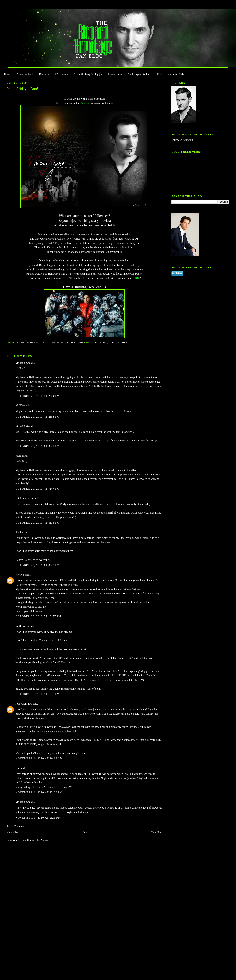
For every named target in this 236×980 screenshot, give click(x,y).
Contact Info (115, 74)
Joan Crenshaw (24, 704)
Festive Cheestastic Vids (171, 74)
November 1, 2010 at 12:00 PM (39, 793)
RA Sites (44, 74)
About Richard (25, 74)
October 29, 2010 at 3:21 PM (38, 446)
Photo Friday (118, 343)
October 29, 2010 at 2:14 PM (38, 396)
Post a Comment (16, 827)
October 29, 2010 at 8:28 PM (38, 565)
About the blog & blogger (88, 74)
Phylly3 (20, 575)
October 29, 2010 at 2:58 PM (38, 417)
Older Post (156, 832)
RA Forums (61, 74)
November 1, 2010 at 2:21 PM (38, 818)
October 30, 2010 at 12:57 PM (38, 617)
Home (7, 74)
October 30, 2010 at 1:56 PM (38, 694)
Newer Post (13, 832)
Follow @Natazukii (182, 140)
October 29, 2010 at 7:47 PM (38, 489)
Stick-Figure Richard (139, 74)
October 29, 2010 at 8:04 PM (38, 523)
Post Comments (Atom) (35, 840)
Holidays (101, 343)
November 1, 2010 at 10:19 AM (39, 759)
